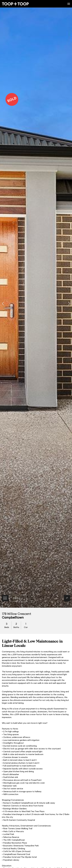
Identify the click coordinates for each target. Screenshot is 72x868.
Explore (18, 598)
